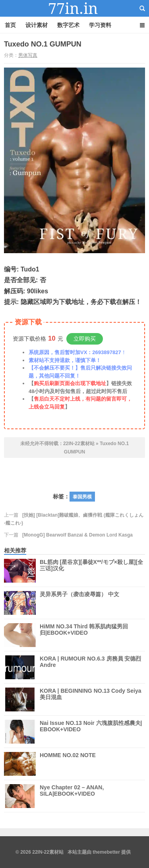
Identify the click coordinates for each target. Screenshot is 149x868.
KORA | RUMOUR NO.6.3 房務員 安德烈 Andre (90, 667)
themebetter (106, 852)
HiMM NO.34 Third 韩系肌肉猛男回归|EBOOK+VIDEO (84, 635)
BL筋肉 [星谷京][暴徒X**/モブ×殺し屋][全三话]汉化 (91, 571)
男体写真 (28, 55)
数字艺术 (68, 25)
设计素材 (37, 25)
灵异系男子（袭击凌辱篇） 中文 (79, 603)
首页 (10, 25)
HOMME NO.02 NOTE (68, 764)
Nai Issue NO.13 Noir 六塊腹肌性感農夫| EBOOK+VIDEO (91, 732)
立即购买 (85, 339)
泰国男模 (82, 497)
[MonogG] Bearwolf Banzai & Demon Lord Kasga (77, 535)
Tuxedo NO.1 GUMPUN (43, 44)
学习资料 (100, 25)
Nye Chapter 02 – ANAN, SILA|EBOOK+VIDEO (72, 796)
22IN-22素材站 (75, 8)
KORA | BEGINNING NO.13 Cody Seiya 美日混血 (90, 699)
